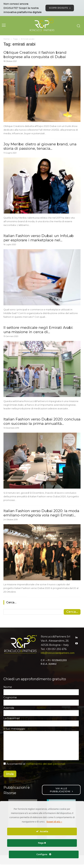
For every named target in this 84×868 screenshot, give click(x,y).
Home (7, 39)
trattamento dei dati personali (46, 764)
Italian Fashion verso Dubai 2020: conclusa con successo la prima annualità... (42, 421)
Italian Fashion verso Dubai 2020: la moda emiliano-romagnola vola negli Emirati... (41, 513)
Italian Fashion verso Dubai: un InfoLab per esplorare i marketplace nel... (39, 238)
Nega (42, 843)
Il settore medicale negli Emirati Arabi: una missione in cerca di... (38, 330)
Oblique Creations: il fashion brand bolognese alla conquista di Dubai (35, 55)
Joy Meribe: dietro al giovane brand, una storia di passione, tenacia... (40, 146)
